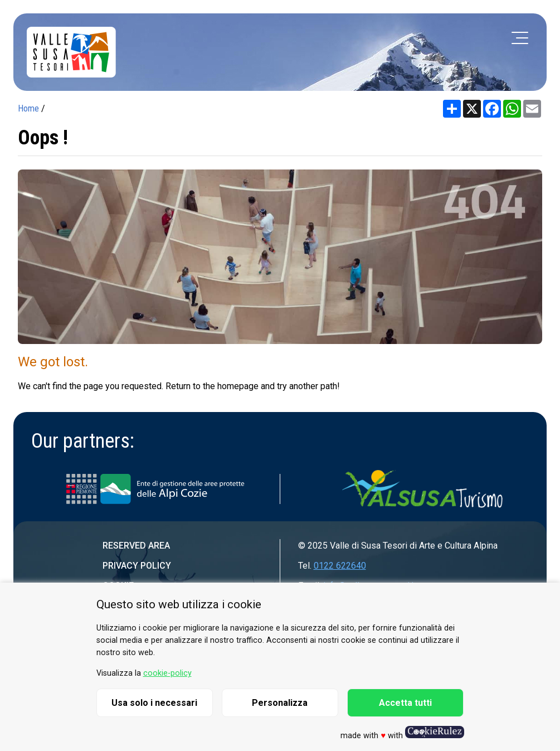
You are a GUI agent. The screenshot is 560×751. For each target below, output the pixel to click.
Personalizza (280, 703)
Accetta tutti (405, 703)
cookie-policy (167, 673)
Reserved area (136, 546)
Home (28, 108)
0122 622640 (340, 566)
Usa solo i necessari (154, 703)
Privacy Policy (137, 566)
